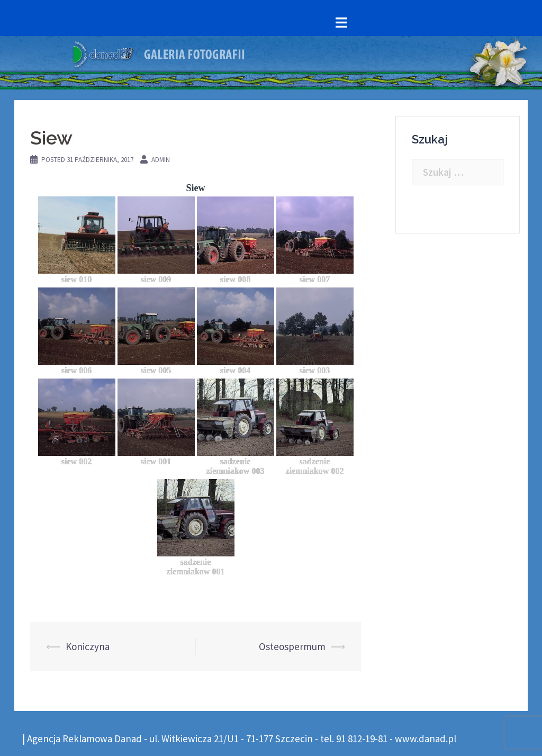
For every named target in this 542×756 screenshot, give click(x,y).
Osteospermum (292, 646)
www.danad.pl (426, 739)
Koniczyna (88, 646)
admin (161, 160)
